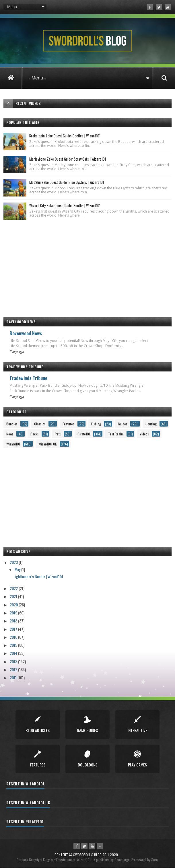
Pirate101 (84, 434)
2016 (14, 637)
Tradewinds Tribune (28, 378)
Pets (58, 434)
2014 (14, 653)
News (10, 434)
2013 (14, 661)
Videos (144, 434)
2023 (14, 562)
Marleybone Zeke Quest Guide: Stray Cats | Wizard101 (68, 159)
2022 (14, 588)
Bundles (12, 424)
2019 (14, 613)
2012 (14, 669)
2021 (14, 596)
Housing (151, 424)
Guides (123, 424)
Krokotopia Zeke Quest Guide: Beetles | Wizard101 (65, 136)
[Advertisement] (87, 266)
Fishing (96, 424)
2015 (14, 645)
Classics (40, 424)
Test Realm (116, 434)
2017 (14, 629)
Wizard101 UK (48, 444)
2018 (14, 621)
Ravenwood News (26, 333)
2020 (14, 605)
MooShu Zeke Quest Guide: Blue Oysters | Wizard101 (67, 182)
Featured (69, 424)
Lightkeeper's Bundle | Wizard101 (38, 576)
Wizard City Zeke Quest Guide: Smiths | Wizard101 (65, 205)
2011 (14, 677)
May (18, 569)
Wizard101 (13, 444)
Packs (35, 434)
